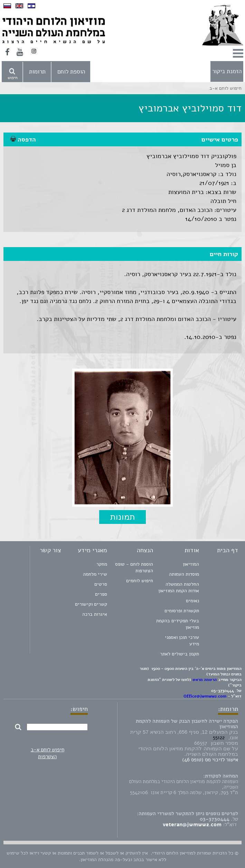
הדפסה (23, 139)
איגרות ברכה (95, 614)
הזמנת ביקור (227, 71)
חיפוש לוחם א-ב (48, 750)
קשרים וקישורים (91, 604)
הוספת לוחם (71, 72)
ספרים (101, 594)
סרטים (101, 584)
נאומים (192, 601)
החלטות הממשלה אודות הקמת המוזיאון (179, 587)
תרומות (37, 72)
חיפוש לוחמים (140, 581)
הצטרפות (47, 757)
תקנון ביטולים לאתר (180, 654)
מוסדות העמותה (184, 574)
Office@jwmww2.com (205, 696)
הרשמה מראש (205, 680)
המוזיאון (191, 564)
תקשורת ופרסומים (182, 611)
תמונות (123, 517)
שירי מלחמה (95, 574)
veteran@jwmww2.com (192, 825)
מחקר (102, 564)
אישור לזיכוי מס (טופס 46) (210, 760)
